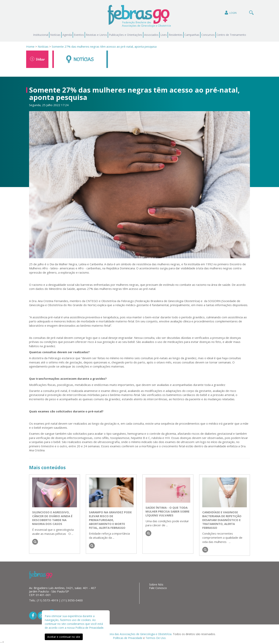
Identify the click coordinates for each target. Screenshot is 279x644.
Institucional (41, 35)
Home (30, 46)
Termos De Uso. (156, 638)
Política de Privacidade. (90, 628)
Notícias (55, 35)
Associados (151, 35)
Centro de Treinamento (231, 35)
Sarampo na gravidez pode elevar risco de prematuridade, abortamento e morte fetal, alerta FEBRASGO (110, 520)
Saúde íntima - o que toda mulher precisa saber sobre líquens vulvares (167, 511)
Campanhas (192, 35)
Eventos (79, 35)
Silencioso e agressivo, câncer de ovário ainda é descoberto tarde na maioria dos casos (52, 518)
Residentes (176, 35)
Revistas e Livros (96, 35)
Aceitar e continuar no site (64, 637)
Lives (164, 35)
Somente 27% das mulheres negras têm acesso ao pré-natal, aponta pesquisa (104, 46)
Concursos (208, 35)
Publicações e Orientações (126, 35)
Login (230, 13)
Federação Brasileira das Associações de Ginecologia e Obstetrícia (130, 634)
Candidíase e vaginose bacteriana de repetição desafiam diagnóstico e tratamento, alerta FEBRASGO (222, 520)
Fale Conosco (158, 588)
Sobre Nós (156, 584)
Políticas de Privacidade (128, 638)
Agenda (67, 35)
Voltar (37, 59)
